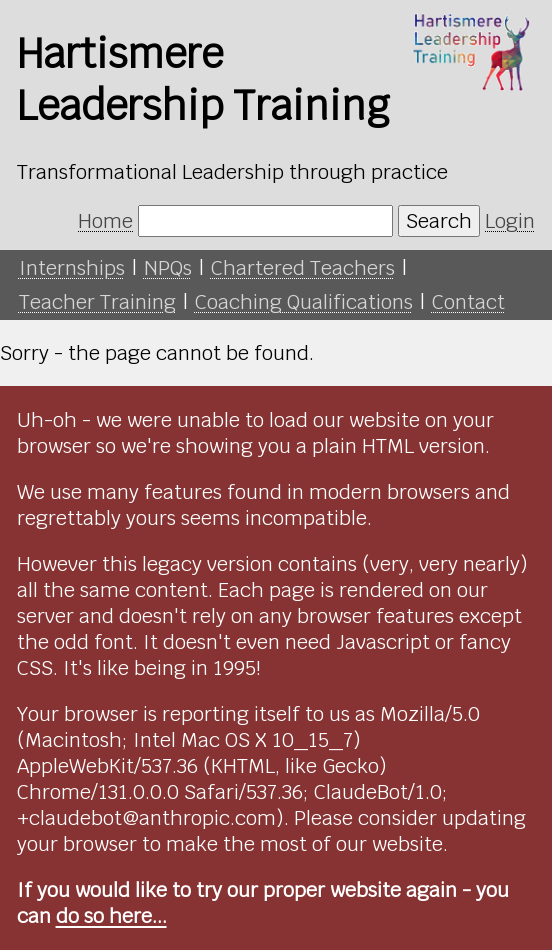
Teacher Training (97, 302)
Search (439, 221)
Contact (468, 302)
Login (510, 221)
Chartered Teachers (303, 268)
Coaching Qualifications (304, 302)
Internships (72, 268)
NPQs (168, 268)
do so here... (111, 916)
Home (105, 221)
